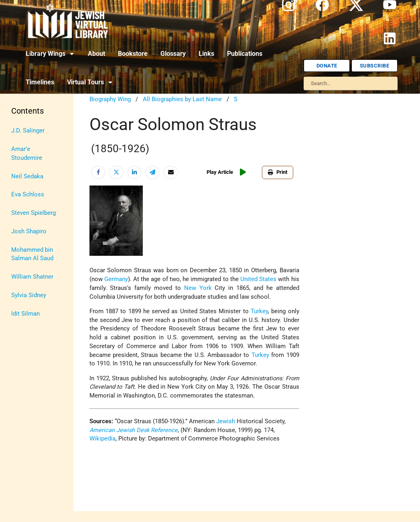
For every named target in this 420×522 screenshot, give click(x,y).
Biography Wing (110, 99)
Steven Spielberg (33, 213)
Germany (116, 279)
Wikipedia (102, 439)
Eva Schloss (28, 195)
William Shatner (32, 277)
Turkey (259, 311)
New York (198, 288)
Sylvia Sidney (29, 295)
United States (258, 279)
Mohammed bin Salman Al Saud (32, 254)
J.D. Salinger (28, 131)
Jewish (226, 421)
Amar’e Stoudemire (27, 154)
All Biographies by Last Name (182, 99)
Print (278, 172)
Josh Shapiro (29, 231)
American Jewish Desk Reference (134, 430)
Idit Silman (25, 314)
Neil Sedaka (27, 176)
